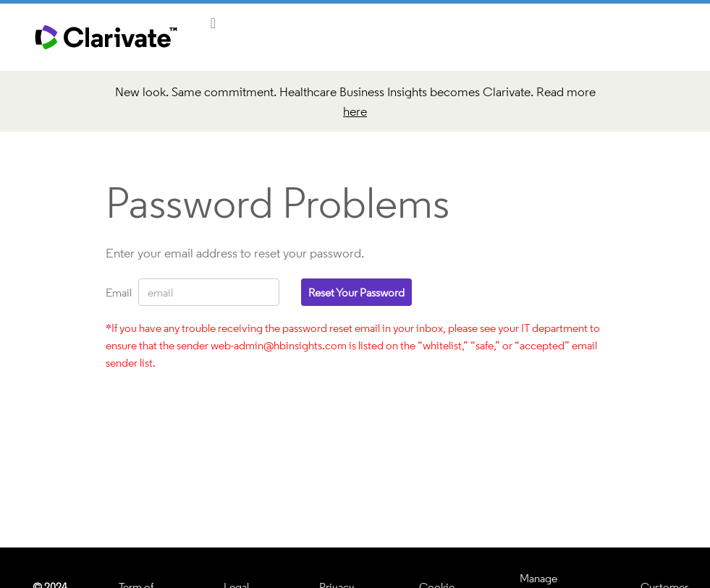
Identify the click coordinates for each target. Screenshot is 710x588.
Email (117, 292)
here (355, 111)
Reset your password (356, 292)
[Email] (209, 292)
